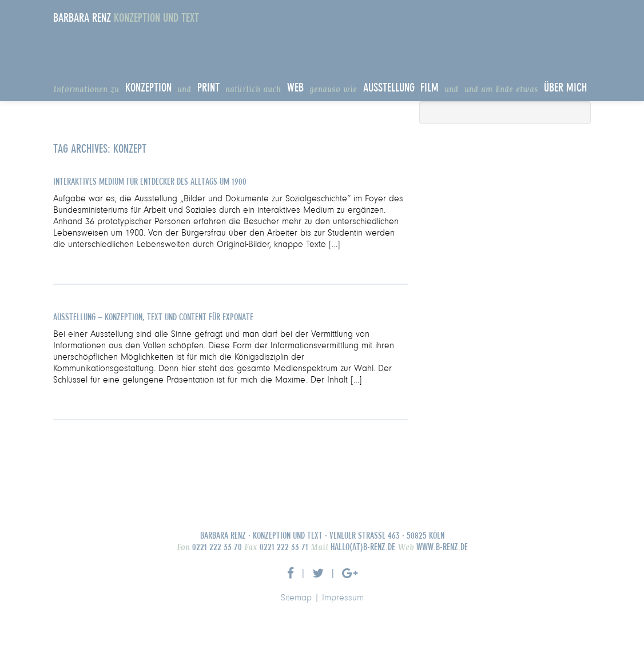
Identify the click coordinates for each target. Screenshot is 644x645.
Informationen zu (86, 90)
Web (295, 88)
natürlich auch (253, 90)
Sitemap (296, 598)
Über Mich (565, 88)
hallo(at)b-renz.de (362, 547)
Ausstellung (389, 88)
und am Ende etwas (501, 90)
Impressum (343, 598)
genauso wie (333, 90)
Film (430, 88)
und (184, 90)
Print (208, 88)
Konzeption (148, 88)
